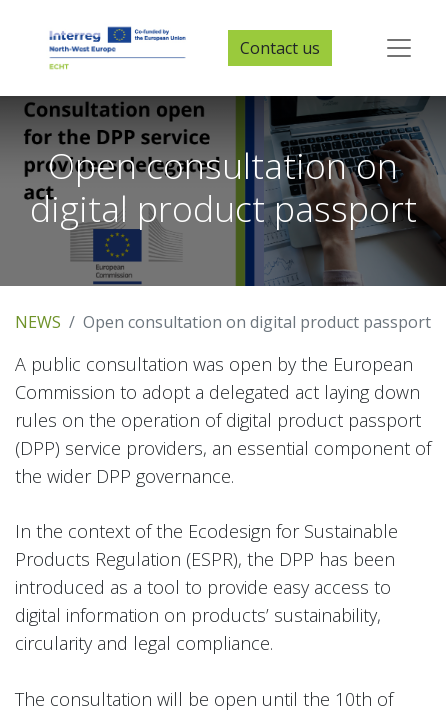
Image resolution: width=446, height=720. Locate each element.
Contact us (280, 48)
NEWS (38, 322)
